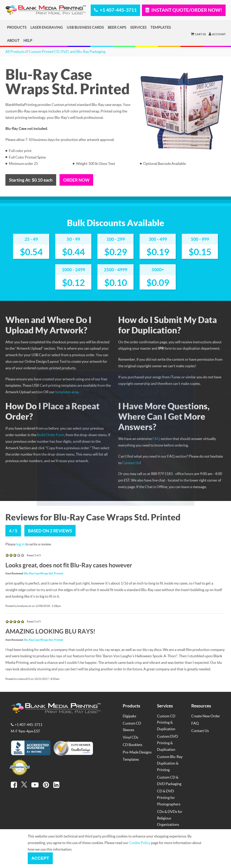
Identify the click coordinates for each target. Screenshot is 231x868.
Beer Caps (117, 27)
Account (217, 34)
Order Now (76, 180)
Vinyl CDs (131, 737)
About (13, 40)
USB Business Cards (85, 27)
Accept (40, 858)
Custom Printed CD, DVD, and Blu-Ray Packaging (67, 51)
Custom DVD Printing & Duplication (167, 743)
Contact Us (200, 731)
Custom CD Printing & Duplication (166, 722)
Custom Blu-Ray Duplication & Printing (170, 763)
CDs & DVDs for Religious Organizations (170, 818)
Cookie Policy (140, 843)
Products (17, 27)
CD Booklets (133, 745)
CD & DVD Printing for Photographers (169, 797)
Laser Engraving (47, 27)
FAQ (195, 723)
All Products (15, 51)
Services (138, 27)
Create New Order (206, 716)
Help (28, 40)
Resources (201, 706)
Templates (161, 27)
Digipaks (129, 716)
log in (20, 544)
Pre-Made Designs (137, 752)
